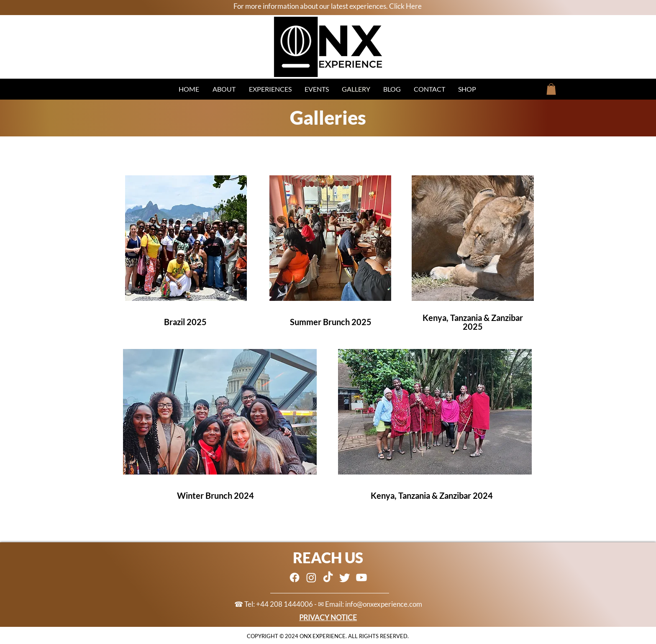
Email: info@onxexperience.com (374, 604)
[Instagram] (311, 577)
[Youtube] (361, 577)
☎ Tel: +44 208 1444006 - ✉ (280, 604)
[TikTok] (328, 577)
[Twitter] (345, 577)
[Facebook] (295, 577)
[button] (551, 89)
